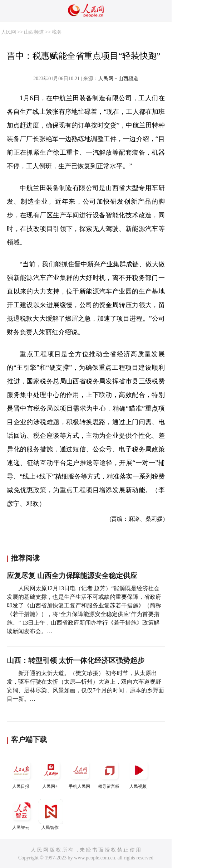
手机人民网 (80, 773)
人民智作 (51, 814)
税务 (57, 32)
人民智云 (21, 814)
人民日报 (21, 773)
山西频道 (34, 32)
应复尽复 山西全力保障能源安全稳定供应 (72, 576)
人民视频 (139, 773)
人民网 (9, 32)
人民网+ (51, 773)
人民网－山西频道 (118, 79)
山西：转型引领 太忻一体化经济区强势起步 (76, 660)
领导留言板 (109, 773)
